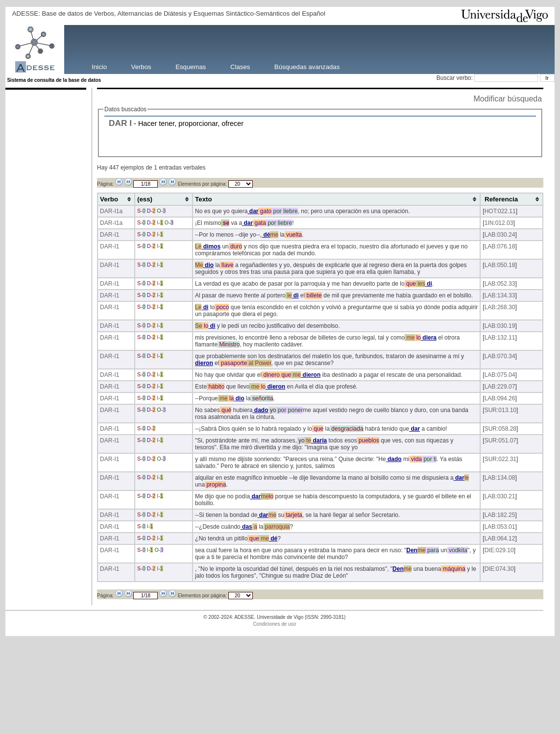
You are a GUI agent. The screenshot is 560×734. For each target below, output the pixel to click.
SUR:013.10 (500, 410)
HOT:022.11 (500, 211)
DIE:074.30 (499, 569)
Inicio (99, 66)
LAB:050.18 (500, 265)
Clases (240, 66)
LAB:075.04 (500, 375)
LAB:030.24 (500, 235)
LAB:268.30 (500, 307)
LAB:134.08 (500, 478)
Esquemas (191, 66)
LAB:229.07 (500, 387)
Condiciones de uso (274, 624)
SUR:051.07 (500, 440)
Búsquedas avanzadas (307, 66)
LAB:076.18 (500, 246)
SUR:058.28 (500, 429)
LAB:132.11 (500, 338)
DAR (118, 123)
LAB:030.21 (500, 496)
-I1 (116, 235)
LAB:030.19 (500, 326)
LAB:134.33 (500, 295)
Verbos (141, 66)
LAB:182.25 (500, 515)
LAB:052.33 (500, 284)
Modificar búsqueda (508, 99)
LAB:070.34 (500, 356)
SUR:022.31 (500, 459)
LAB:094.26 (500, 398)
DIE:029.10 (499, 550)
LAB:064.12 (500, 538)
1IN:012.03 (499, 223)
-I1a (117, 211)
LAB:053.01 (500, 527)
